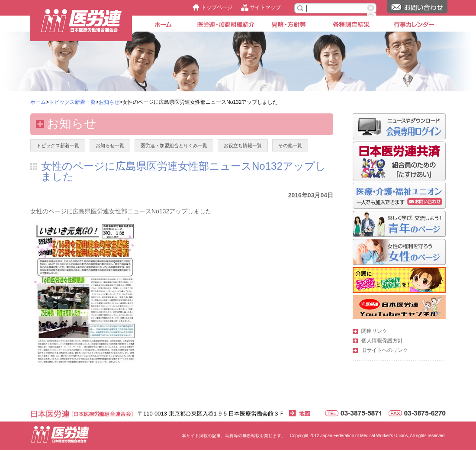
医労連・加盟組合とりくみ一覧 (174, 145)
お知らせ (109, 102)
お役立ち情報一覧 (243, 145)
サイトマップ (265, 7)
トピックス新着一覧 (72, 102)
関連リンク (374, 331)
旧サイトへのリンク (385, 350)
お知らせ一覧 (110, 145)
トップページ (217, 7)
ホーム (38, 102)
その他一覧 (290, 145)
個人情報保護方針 (382, 341)
